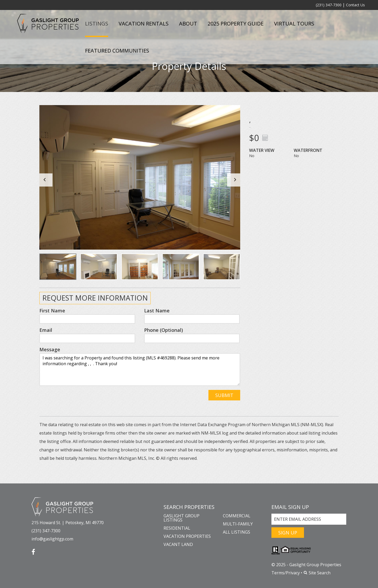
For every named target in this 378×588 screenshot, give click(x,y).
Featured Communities (117, 51)
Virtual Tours (294, 24)
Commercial (237, 516)
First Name (52, 311)
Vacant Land (178, 544)
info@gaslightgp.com (52, 539)
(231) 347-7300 (329, 5)
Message (50, 349)
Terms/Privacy (286, 573)
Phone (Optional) (164, 330)
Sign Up (288, 533)
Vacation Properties (187, 536)
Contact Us (355, 5)
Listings (97, 24)
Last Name (157, 311)
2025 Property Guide (236, 24)
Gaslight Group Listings (182, 518)
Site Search (317, 573)
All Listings (237, 532)
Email (46, 330)
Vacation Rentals (144, 24)
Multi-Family (238, 524)
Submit (224, 395)
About (188, 24)
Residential (177, 528)
